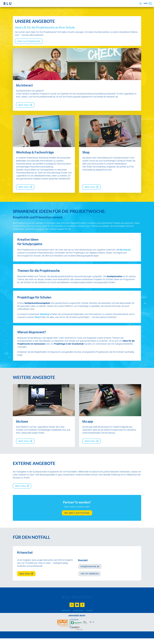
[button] (148, 3)
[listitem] (44, 168)
